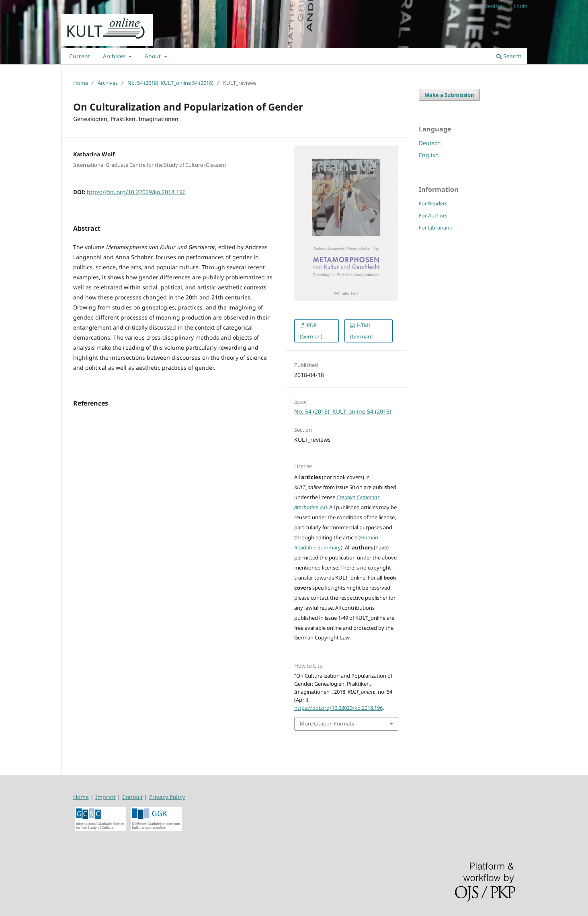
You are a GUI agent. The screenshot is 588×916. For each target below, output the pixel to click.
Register (495, 6)
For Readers (433, 203)
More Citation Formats (327, 723)
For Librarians (435, 227)
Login (520, 6)
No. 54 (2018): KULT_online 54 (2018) (170, 83)
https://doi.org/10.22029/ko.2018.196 (136, 192)
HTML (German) (361, 331)
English (429, 155)
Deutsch (430, 143)
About (154, 56)
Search (509, 56)
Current (80, 56)
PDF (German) (311, 331)
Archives (115, 56)
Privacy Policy (167, 797)
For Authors (433, 215)
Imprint (106, 797)
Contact (132, 797)
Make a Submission (449, 95)
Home (81, 83)
